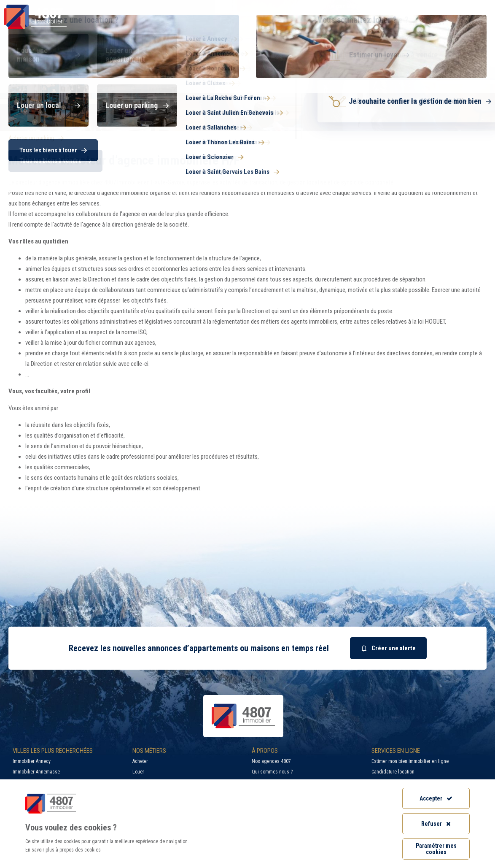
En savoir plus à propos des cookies (63, 850)
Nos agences (458, 23)
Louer (138, 772)
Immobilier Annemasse (36, 772)
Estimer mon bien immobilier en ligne (410, 761)
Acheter (140, 761)
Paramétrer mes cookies (436, 849)
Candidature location (393, 772)
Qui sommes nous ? (272, 772)
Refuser (436, 824)
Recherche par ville (326, 6)
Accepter (436, 798)
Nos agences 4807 (271, 761)
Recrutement (402, 6)
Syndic (340, 23)
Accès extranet (465, 6)
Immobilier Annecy (32, 761)
